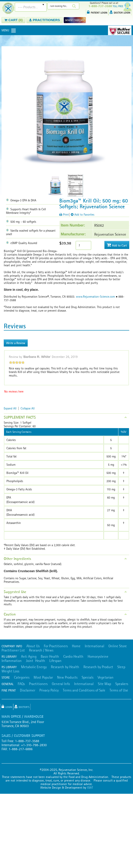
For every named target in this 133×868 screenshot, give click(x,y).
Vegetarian (106, 677)
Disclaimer (28, 690)
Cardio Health (73, 656)
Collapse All (28, 408)
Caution (10, 614)
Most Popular (43, 677)
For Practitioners (56, 646)
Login (7, 707)
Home (76, 646)
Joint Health (36, 661)
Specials (88, 677)
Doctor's (22, 707)
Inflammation (12, 661)
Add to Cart (117, 245)
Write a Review (16, 343)
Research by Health (65, 667)
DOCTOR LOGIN (120, 12)
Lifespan (55, 661)
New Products (67, 677)
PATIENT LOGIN (97, 12)
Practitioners (38, 684)
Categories (22, 677)
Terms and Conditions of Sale (84, 690)
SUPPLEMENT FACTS (20, 417)
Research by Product (98, 667)
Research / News (41, 650)
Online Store (118, 646)
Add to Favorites (83, 214)
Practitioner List (13, 650)
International (94, 646)
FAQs (21, 684)
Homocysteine (98, 656)
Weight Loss (10, 671)
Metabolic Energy (34, 667)
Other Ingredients (17, 559)
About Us (33, 646)
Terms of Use (119, 690)
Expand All (10, 408)
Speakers (122, 684)
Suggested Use (15, 592)
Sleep (121, 667)
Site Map (104, 684)
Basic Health (50, 656)
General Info (61, 684)
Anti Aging (29, 656)
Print (64, 214)
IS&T (90, 788)
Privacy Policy (49, 690)
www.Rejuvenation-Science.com (95, 297)
